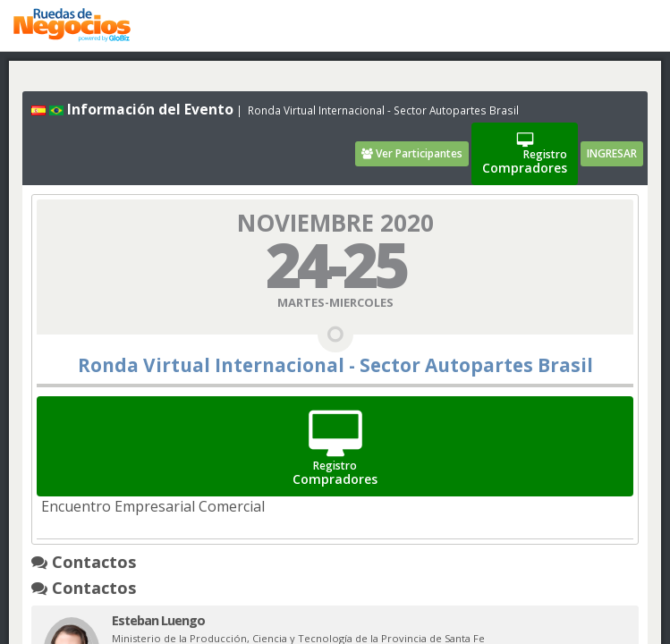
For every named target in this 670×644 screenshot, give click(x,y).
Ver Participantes (412, 153)
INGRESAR (612, 153)
